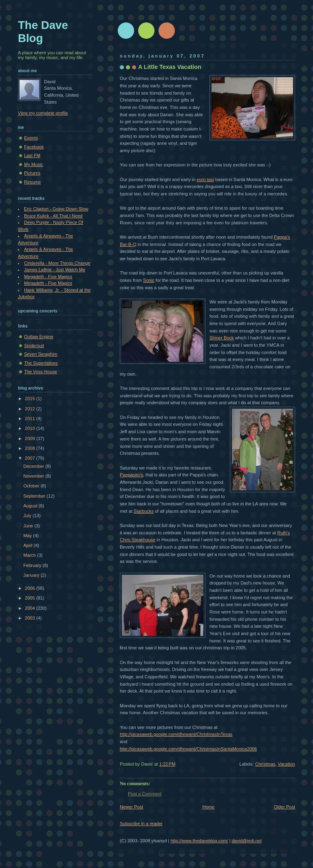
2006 (31, 588)
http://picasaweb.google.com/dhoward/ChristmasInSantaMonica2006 (188, 749)
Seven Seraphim (41, 354)
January (32, 575)
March (30, 555)
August (31, 506)
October (32, 486)
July (28, 516)
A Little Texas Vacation (170, 67)
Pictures (32, 173)
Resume (32, 182)
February (33, 565)
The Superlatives (41, 363)
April (28, 545)
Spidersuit (34, 345)
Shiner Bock (222, 338)
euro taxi (205, 179)
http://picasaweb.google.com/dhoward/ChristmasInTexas (176, 734)
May (28, 536)
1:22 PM (168, 764)
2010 (31, 428)
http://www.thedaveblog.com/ (199, 841)
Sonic (149, 280)
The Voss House (41, 372)
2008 (31, 448)
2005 (31, 598)
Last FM (32, 155)
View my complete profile (43, 113)
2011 (31, 418)
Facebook (34, 147)
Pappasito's (131, 475)
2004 (31, 608)
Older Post (284, 807)
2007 (31, 458)
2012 (31, 409)
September (35, 496)
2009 (31, 438)
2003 (31, 618)
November (34, 476)
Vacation (287, 764)
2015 (31, 399)
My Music (34, 164)
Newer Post (131, 807)
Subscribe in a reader (141, 824)
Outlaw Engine (39, 337)
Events (31, 138)
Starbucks (144, 511)
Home (208, 807)
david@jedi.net (247, 841)
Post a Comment (145, 794)
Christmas (265, 764)
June (29, 526)
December (34, 466)
